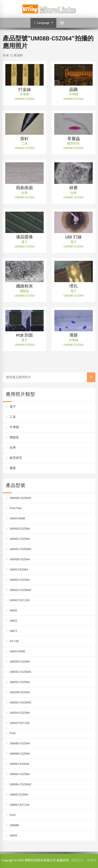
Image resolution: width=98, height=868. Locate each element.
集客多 (92, 860)
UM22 (13, 621)
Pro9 (13, 733)
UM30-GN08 (17, 518)
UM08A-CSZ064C (20, 784)
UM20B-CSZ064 (20, 692)
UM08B (14, 825)
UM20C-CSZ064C (20, 672)
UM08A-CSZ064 (20, 774)
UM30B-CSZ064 (20, 559)
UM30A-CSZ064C (20, 590)
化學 (13, 448)
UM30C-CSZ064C (20, 549)
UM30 (13, 611)
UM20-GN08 (17, 651)
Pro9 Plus (16, 508)
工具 (13, 417)
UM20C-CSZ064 (20, 682)
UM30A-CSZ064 (20, 580)
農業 (13, 468)
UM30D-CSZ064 (20, 529)
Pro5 (13, 815)
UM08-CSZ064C (20, 764)
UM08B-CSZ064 (20, 754)
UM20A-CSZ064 (20, 713)
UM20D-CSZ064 (20, 662)
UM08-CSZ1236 (19, 805)
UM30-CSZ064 (19, 570)
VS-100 (14, 641)
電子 (13, 407)
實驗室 (14, 438)
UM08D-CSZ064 (20, 743)
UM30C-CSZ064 (20, 539)
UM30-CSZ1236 (19, 600)
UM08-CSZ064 (19, 795)
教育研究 (16, 458)
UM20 (13, 836)
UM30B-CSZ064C (20, 498)
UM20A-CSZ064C (20, 703)
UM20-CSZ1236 (19, 723)
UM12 (13, 631)
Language (42, 23)
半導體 (14, 427)
